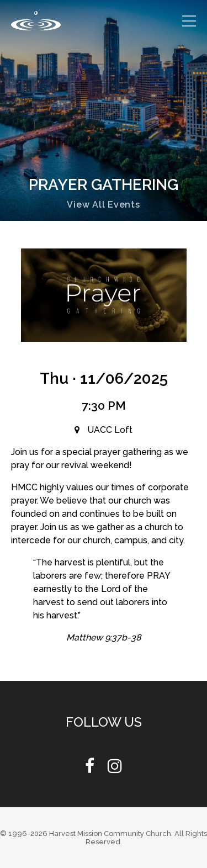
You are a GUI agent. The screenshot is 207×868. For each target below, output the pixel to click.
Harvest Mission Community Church (110, 833)
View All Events (103, 205)
